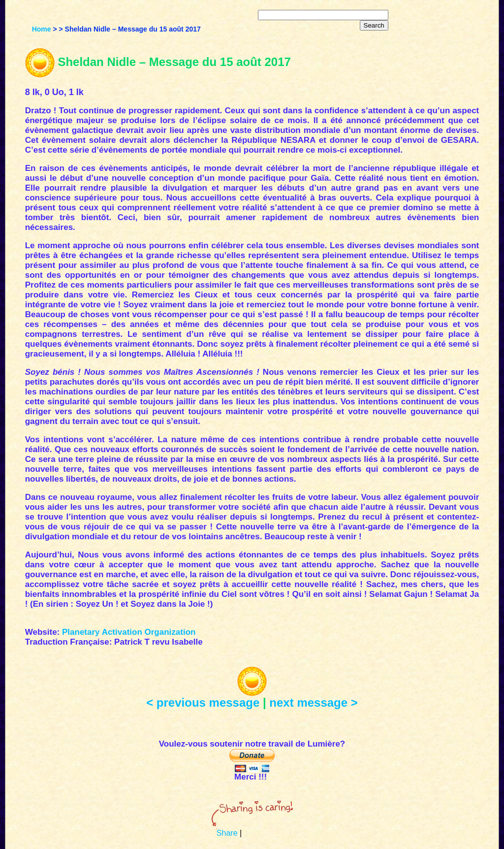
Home (42, 29)
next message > (313, 702)
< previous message (203, 702)
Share (227, 833)
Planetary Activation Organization (129, 632)
